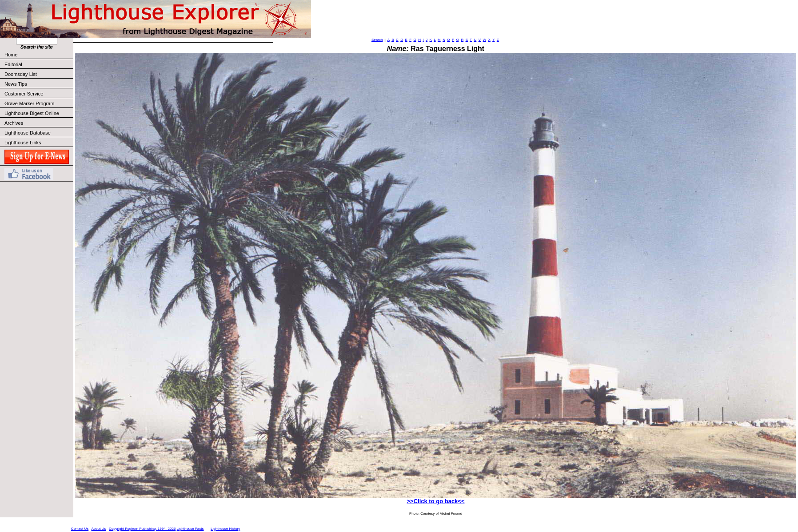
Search (377, 40)
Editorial (38, 64)
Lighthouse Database (28, 133)
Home (11, 55)
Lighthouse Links (23, 143)
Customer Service (38, 94)
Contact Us (80, 529)
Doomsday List (21, 74)
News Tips (16, 84)
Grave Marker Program (29, 103)
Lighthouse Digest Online (32, 113)
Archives (14, 123)
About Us (98, 529)
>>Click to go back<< (435, 501)
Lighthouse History (225, 529)
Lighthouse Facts (190, 529)
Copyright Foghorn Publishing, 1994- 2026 (142, 529)
